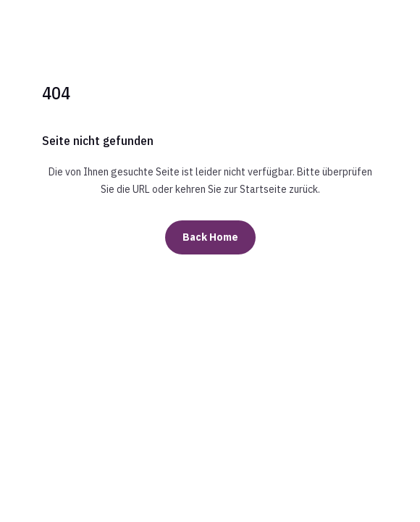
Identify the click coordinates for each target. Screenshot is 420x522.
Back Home (210, 237)
